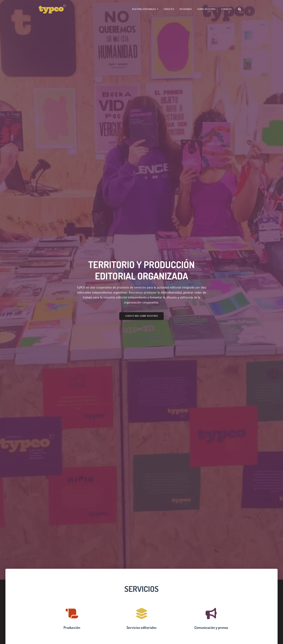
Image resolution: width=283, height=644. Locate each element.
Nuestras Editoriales (145, 9)
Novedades (186, 9)
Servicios (169, 9)
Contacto (226, 9)
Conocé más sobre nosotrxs (141, 316)
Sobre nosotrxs (206, 9)
